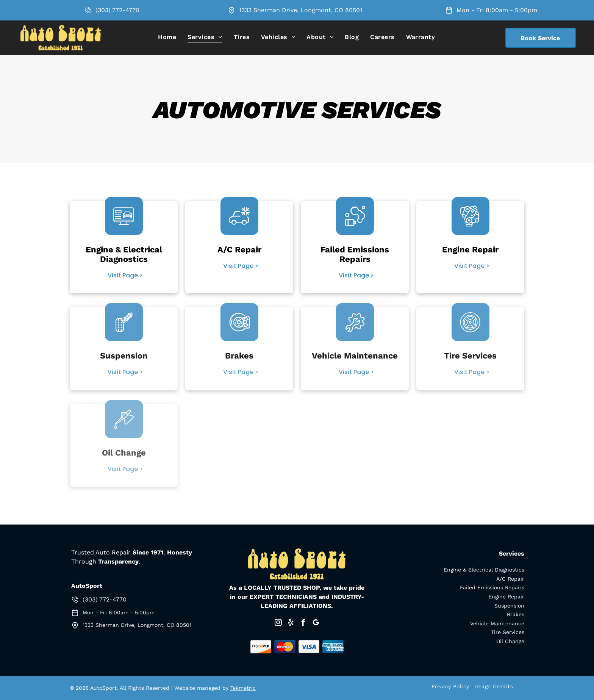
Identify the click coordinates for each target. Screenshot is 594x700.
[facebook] (303, 624)
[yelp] (291, 624)
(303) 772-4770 (117, 10)
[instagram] (278, 624)
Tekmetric (243, 688)
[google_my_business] (316, 624)
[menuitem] (167, 37)
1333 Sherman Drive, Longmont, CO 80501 (301, 10)
